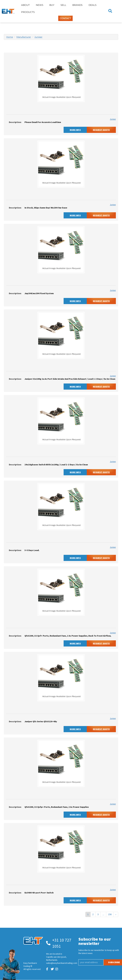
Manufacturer (24, 37)
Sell (63, 5)
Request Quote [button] (101, 130)
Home (10, 37)
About (25, 5)
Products (28, 12)
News (40, 5)
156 (110, 914)
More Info (75, 130)
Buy (52, 5)
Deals (92, 5)
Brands (77, 5)
